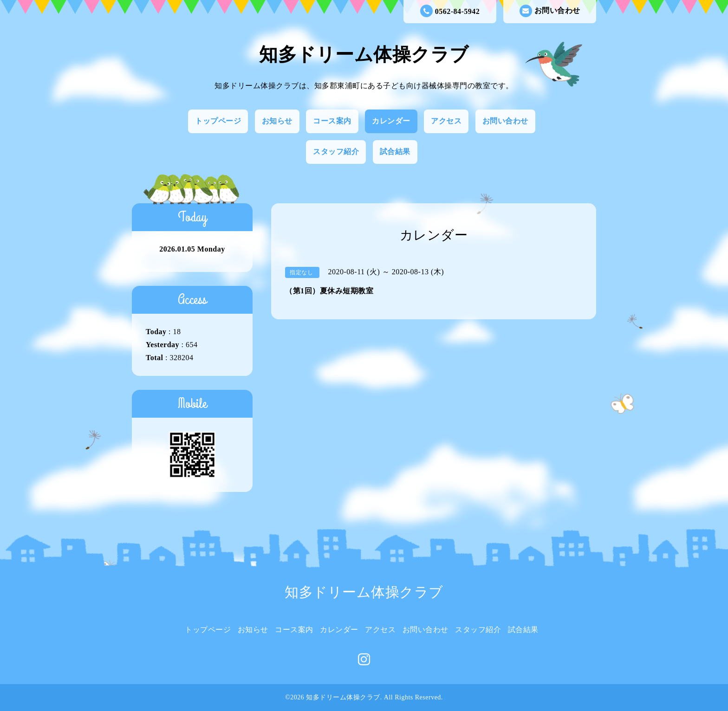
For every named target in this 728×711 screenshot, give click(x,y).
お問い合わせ (550, 11)
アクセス (446, 121)
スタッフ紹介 (336, 152)
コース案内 (332, 121)
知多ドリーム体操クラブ (364, 55)
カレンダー (391, 121)
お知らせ (277, 121)
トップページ (218, 121)
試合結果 (395, 152)
